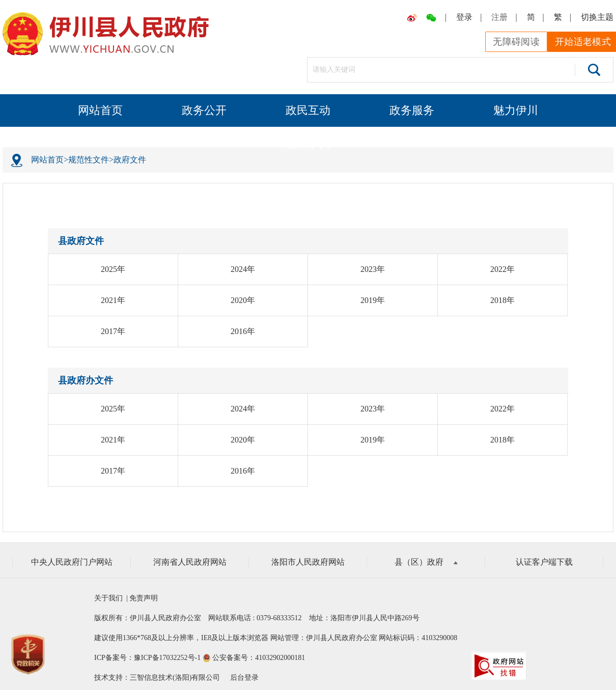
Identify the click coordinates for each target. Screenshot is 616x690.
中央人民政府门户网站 (72, 562)
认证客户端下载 (544, 562)
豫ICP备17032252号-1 (167, 658)
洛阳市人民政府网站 (308, 562)
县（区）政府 (426, 562)
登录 (464, 17)
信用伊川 (308, 144)
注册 (499, 17)
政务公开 (204, 110)
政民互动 (308, 110)
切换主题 (597, 17)
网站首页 (100, 110)
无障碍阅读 (516, 42)
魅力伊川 (516, 110)
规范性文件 (89, 160)
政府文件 (130, 160)
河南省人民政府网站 (190, 562)
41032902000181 (280, 658)
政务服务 (412, 110)
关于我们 (110, 598)
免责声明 (143, 598)
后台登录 (244, 678)
